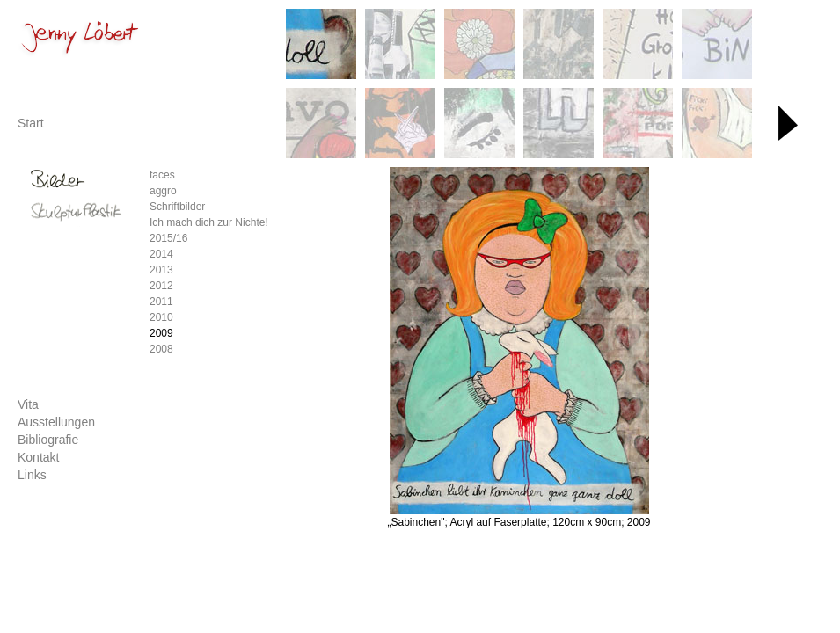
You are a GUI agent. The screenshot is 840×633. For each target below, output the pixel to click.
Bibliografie (48, 440)
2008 (161, 349)
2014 (161, 254)
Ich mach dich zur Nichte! (209, 222)
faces (162, 175)
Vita (28, 404)
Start (31, 123)
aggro (163, 191)
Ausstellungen (56, 422)
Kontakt (38, 457)
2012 (161, 286)
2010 (161, 317)
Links (32, 475)
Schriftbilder (177, 207)
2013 (161, 270)
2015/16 (168, 238)
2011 (161, 302)
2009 (161, 333)
